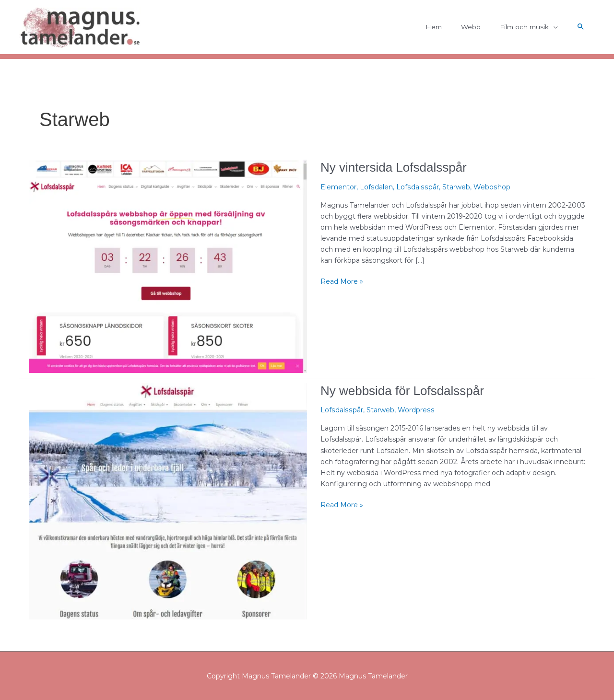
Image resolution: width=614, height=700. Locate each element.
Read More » (342, 281)
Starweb (454, 187)
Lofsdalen (376, 187)
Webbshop (490, 187)
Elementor (338, 187)
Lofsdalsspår (416, 187)
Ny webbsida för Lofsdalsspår (402, 391)
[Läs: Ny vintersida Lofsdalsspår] (168, 266)
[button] (581, 28)
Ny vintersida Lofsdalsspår (394, 167)
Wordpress (414, 410)
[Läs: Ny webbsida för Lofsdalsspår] (168, 501)
